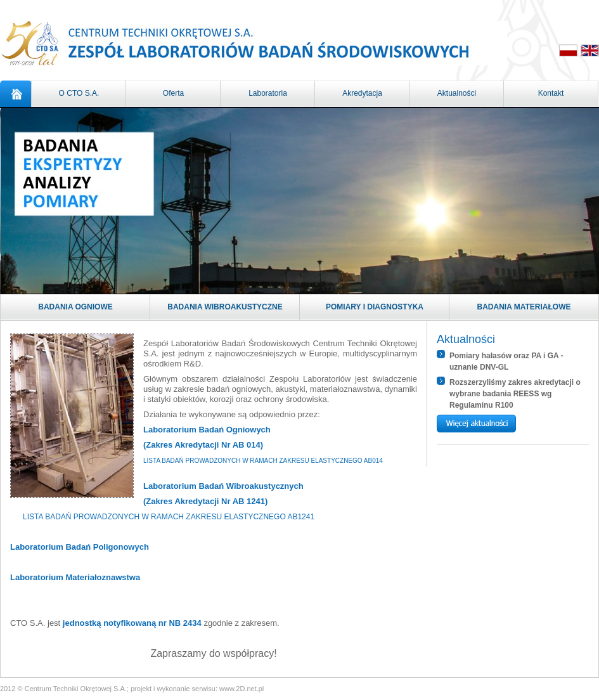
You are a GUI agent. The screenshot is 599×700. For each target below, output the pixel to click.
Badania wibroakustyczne (225, 307)
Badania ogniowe (75, 307)
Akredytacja (362, 93)
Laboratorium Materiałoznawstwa (75, 577)
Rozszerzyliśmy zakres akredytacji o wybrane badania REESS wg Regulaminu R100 (515, 394)
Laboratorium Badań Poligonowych (80, 547)
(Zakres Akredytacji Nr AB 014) (203, 445)
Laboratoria (268, 93)
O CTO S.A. (79, 93)
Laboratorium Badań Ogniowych (207, 430)
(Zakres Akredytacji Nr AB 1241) (205, 501)
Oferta (173, 93)
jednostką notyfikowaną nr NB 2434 (132, 623)
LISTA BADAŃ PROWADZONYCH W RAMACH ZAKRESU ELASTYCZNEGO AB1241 (169, 517)
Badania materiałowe (524, 307)
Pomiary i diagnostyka (375, 307)
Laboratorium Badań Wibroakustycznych (223, 486)
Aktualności (457, 93)
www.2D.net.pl (242, 689)
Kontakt (551, 93)
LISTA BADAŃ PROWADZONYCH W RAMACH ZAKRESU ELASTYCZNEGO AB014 (263, 461)
